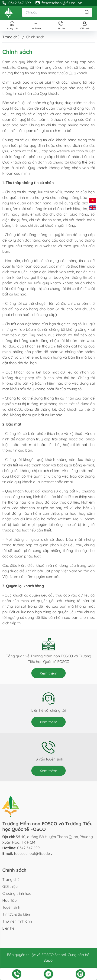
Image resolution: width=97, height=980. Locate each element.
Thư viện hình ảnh (17, 921)
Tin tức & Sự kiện (16, 914)
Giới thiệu (10, 886)
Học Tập (10, 900)
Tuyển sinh (11, 907)
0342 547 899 (28, 848)
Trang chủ (11, 37)
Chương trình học (17, 893)
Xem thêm (48, 673)
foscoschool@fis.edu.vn (34, 853)
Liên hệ (8, 928)
